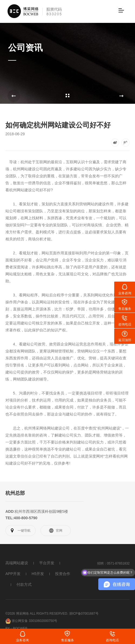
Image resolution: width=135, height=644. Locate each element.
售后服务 (67, 640)
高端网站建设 (17, 563)
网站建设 (28, 169)
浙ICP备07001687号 (84, 613)
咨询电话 (112, 640)
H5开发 (38, 574)
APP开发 (13, 574)
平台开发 (47, 563)
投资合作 (63, 574)
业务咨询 (22, 640)
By (8, 626)
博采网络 (39, 428)
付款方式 (24, 584)
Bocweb (20, 626)
